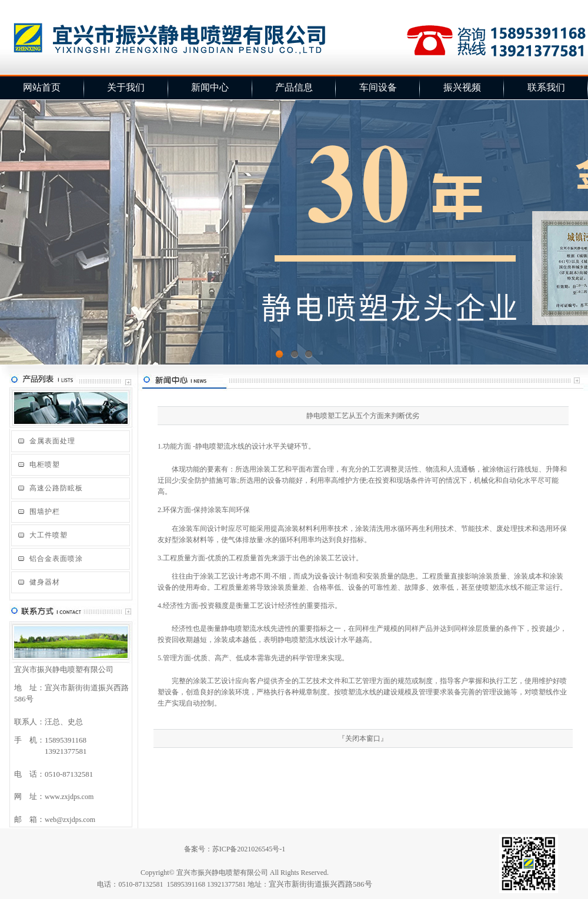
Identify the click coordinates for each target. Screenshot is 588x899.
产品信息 (294, 87)
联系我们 (546, 87)
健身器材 (45, 582)
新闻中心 (210, 87)
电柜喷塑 (45, 464)
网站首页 (42, 87)
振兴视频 (462, 87)
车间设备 (378, 87)
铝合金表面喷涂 (56, 559)
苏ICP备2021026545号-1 (249, 849)
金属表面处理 (52, 441)
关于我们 (126, 87)
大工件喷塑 (49, 535)
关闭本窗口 (363, 738)
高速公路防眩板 (56, 488)
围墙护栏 (45, 512)
